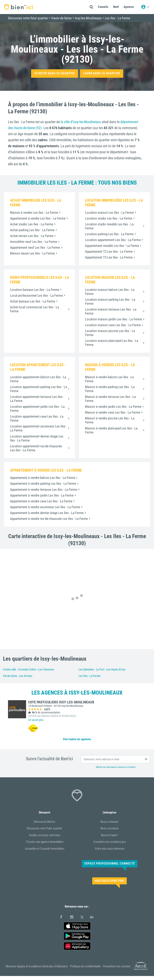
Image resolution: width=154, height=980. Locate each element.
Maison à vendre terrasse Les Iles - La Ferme (110, 399)
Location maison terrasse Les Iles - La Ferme (111, 311)
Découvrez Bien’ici (45, 822)
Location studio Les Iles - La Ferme (109, 218)
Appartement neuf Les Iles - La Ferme (35, 247)
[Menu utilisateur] (145, 7)
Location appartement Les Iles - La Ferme (113, 240)
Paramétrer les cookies (117, 966)
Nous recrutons (110, 828)
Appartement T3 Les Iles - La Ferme (109, 257)
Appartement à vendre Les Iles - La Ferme (38, 218)
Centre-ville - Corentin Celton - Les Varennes (29, 669)
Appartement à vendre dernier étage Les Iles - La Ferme (47, 513)
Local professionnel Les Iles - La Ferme (36, 295)
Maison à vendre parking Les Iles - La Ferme (110, 389)
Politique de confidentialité (85, 966)
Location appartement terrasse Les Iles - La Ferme (37, 399)
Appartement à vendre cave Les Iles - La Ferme (41, 501)
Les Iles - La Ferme (90, 676)
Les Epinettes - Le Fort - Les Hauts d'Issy (102, 669)
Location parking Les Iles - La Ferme (109, 234)
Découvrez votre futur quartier (45, 828)
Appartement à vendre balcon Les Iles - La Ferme (43, 478)
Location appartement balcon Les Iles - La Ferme (38, 379)
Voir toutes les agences (77, 739)
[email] (115, 759)
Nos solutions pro (109, 881)
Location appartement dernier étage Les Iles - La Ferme (37, 438)
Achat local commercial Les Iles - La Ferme (34, 309)
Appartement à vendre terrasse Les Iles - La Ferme (44, 489)
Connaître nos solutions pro (110, 842)
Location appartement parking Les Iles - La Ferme (38, 389)
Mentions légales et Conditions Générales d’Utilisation (37, 966)
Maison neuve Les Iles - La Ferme (32, 253)
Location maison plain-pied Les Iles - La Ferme (112, 343)
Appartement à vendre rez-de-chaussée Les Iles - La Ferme (49, 519)
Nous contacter (109, 822)
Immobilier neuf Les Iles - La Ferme (34, 242)
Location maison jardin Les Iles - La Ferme (113, 319)
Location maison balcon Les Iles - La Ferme (110, 292)
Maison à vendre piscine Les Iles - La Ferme (110, 420)
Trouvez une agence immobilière (45, 842)
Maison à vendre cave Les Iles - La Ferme (113, 412)
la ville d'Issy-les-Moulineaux (81, 122)
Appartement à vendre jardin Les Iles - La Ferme (42, 495)
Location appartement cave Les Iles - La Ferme (37, 418)
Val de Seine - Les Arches (18, 676)
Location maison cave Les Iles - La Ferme (113, 325)
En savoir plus (36, 720)
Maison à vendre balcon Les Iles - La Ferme (109, 379)
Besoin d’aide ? (110, 835)
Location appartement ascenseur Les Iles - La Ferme (38, 428)
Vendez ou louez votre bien (45, 835)
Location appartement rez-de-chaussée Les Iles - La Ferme (36, 448)
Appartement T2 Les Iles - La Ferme (109, 251)
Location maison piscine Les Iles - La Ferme (110, 333)
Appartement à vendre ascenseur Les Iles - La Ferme (45, 507)
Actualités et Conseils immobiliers (45, 849)
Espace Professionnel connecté (110, 864)
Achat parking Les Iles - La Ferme (32, 230)
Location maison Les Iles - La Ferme (109, 213)
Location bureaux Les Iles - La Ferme (35, 290)
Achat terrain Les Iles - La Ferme (32, 236)
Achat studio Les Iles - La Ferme (32, 224)
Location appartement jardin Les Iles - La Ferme (37, 409)
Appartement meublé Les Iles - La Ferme (112, 246)
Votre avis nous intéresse (110, 849)
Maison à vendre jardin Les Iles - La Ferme (113, 407)
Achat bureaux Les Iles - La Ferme (33, 301)
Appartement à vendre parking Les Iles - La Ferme (43, 483)
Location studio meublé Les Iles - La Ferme (109, 226)
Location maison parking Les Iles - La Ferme (110, 301)
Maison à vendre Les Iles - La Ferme (34, 213)
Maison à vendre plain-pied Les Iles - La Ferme (111, 430)
